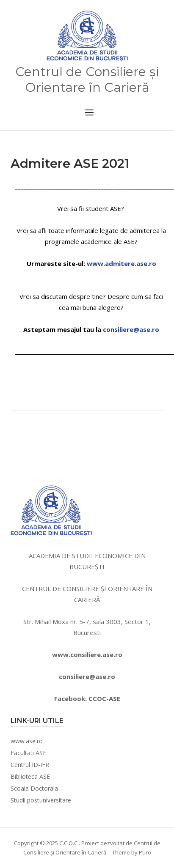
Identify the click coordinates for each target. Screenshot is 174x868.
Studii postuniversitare (41, 800)
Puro (145, 852)
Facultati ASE (28, 753)
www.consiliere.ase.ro (87, 654)
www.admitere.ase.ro (122, 263)
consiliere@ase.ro (131, 329)
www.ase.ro (27, 741)
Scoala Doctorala (34, 788)
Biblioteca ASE (30, 776)
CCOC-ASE (104, 698)
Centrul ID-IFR (30, 765)
